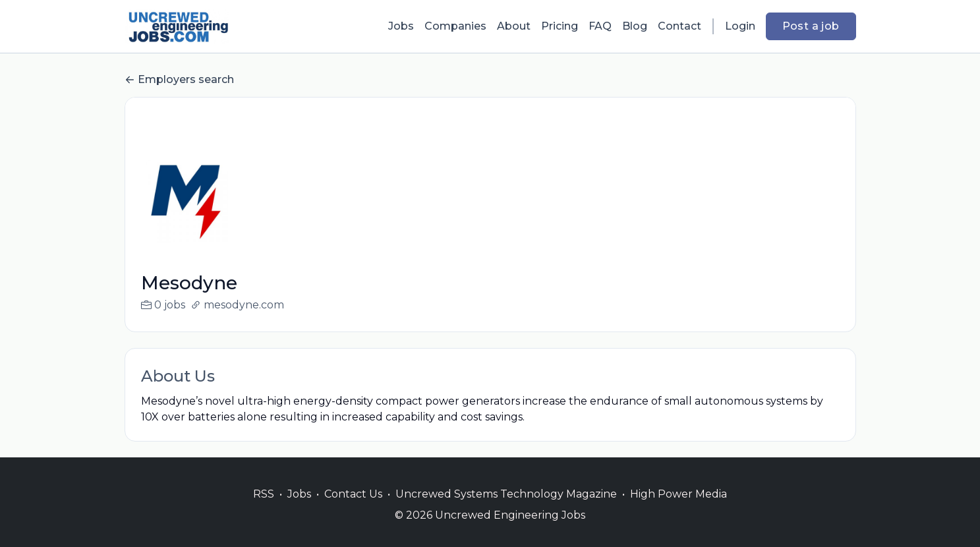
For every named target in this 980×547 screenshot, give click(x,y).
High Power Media (678, 510)
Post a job (811, 26)
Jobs (401, 26)
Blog (635, 26)
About (514, 26)
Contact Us (353, 510)
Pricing (560, 26)
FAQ (600, 26)
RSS (264, 510)
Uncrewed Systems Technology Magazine (506, 510)
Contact (679, 26)
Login (740, 26)
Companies (455, 26)
